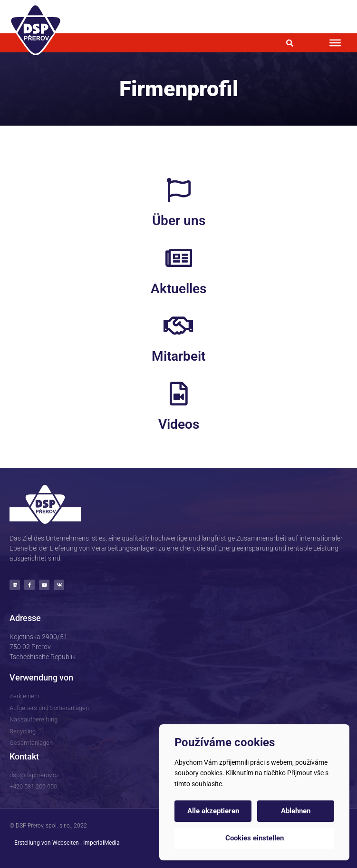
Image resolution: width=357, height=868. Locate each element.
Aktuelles (178, 289)
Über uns (179, 221)
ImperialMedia (101, 843)
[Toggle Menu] (335, 43)
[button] (289, 43)
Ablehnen (296, 811)
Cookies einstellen (255, 838)
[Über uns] (179, 190)
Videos (179, 424)
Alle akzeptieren (213, 811)
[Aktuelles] (179, 258)
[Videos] (179, 394)
